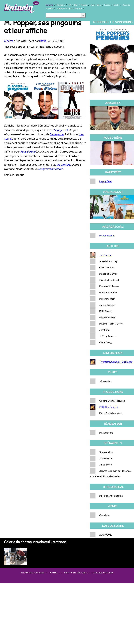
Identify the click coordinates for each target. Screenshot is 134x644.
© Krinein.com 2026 (33, 573)
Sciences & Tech (64, 8)
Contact (54, 573)
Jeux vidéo (96, 5)
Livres (107, 5)
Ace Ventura (63, 165)
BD (76, 5)
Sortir (116, 5)
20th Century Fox (109, 407)
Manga (84, 5)
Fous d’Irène (28, 151)
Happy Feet (61, 130)
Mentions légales (75, 573)
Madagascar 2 (107, 235)
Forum (79, 8)
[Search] (63, 15)
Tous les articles (102, 573)
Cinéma (49, 5)
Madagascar (57, 134)
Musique (61, 5)
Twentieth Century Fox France (116, 362)
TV (70, 5)
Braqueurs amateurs (51, 169)
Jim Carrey (105, 255)
